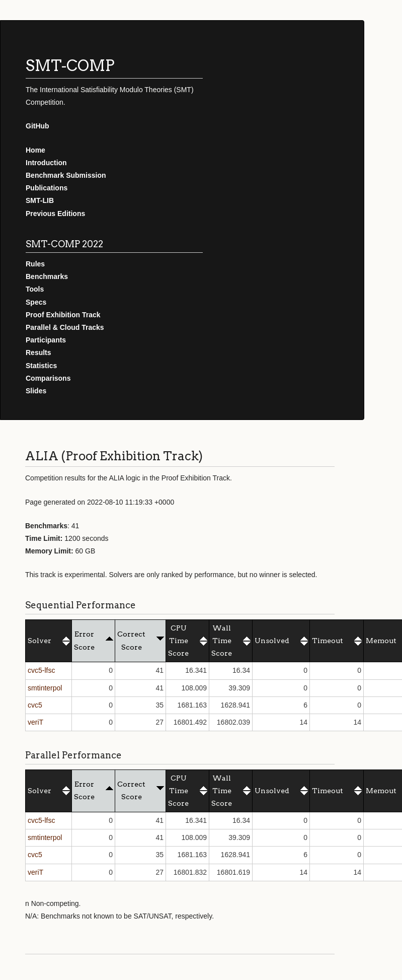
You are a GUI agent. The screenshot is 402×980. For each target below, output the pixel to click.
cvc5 (35, 705)
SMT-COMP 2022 (64, 244)
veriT (35, 722)
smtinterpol (45, 688)
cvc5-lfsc (41, 670)
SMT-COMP (70, 65)
